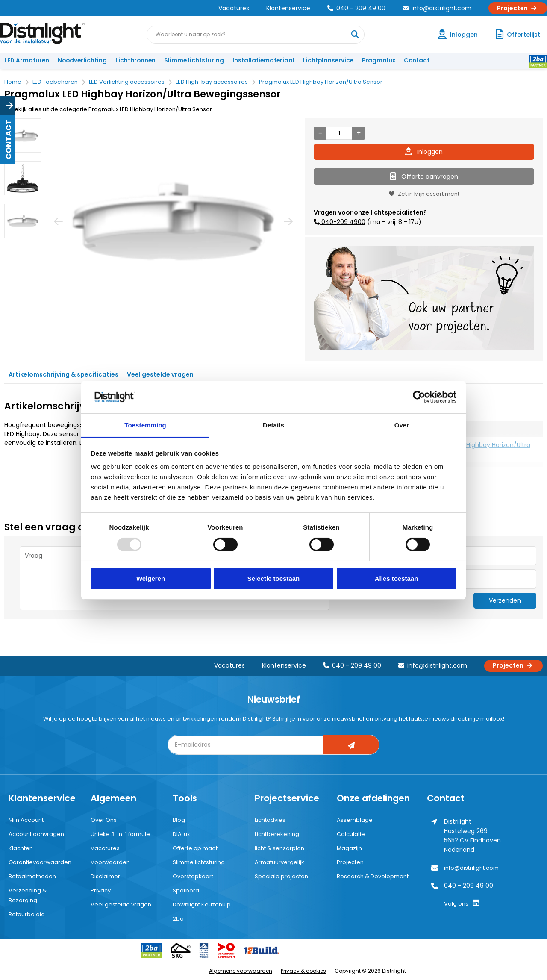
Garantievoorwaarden (40, 862)
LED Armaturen (27, 60)
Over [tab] (402, 425)
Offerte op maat (195, 848)
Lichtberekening (277, 834)
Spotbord (186, 890)
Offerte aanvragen (424, 177)
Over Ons (104, 820)
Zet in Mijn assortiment (424, 194)
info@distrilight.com (437, 8)
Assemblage (355, 820)
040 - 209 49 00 (356, 8)
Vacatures (234, 8)
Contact (417, 60)
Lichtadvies (270, 820)
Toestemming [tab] (145, 425)
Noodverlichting (82, 60)
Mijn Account (26, 820)
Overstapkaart (193, 876)
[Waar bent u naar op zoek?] (355, 35)
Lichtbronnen (135, 60)
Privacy (101, 890)
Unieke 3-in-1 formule (120, 834)
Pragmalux (379, 60)
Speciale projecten (281, 876)
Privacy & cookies (303, 971)
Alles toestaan (397, 578)
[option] (23, 135)
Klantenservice (288, 8)
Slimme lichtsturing (194, 60)
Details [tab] (273, 425)
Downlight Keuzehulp (202, 905)
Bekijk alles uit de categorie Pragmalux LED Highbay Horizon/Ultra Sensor (108, 109)
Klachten (21, 848)
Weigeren (151, 578)
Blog (179, 820)
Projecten (518, 8)
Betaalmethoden (32, 876)
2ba (178, 919)
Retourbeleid (27, 914)
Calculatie (351, 834)
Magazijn (349, 848)
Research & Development (373, 876)
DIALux (181, 834)
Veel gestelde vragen (160, 374)
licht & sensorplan (279, 848)
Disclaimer (105, 876)
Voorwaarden (110, 862)
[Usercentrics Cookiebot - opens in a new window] (419, 397)
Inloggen (424, 152)
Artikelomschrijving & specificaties (63, 374)
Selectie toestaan (274, 578)
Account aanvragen (36, 834)
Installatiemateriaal (263, 60)
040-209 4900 (343, 222)
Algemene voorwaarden (241, 971)
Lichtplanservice (328, 60)
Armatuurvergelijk (279, 862)
